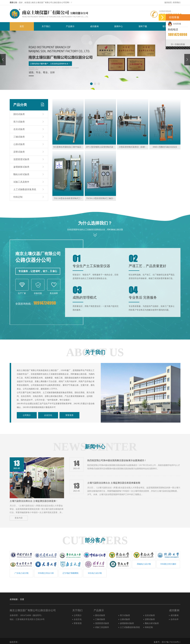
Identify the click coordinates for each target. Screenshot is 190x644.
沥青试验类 (19, 152)
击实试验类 (19, 129)
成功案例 (94, 26)
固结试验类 (19, 114)
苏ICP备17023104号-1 (171, 642)
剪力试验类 (19, 122)
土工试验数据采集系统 (25, 189)
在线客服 (174, 24)
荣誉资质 (69, 415)
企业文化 (48, 415)
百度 (22, 599)
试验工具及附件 (21, 182)
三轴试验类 (19, 137)
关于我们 (46, 26)
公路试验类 (19, 144)
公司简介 (27, 415)
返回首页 (168, 2)
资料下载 (143, 26)
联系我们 (177, 2)
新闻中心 (119, 26)
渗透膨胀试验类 (21, 167)
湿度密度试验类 (21, 159)
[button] (187, 60)
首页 (22, 26)
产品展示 (70, 26)
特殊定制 (18, 197)
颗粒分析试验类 (21, 174)
